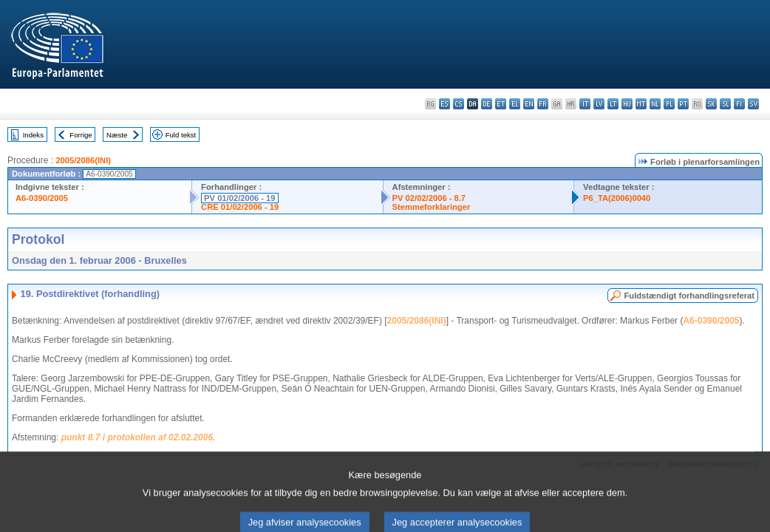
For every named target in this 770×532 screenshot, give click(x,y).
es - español (444, 104)
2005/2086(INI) (83, 160)
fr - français (543, 104)
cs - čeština (459, 104)
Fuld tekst (181, 135)
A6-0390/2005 (42, 198)
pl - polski (669, 104)
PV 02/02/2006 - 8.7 (429, 198)
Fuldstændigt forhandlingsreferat (689, 296)
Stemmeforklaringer (432, 207)
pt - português (683, 104)
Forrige (81, 135)
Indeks (33, 135)
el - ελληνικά (515, 104)
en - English (529, 104)
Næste (117, 135)
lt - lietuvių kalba (613, 104)
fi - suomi (739, 104)
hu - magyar (627, 104)
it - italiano (585, 104)
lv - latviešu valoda (599, 104)
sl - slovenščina (725, 104)
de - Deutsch (487, 104)
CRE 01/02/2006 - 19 (240, 207)
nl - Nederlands (655, 104)
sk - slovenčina (711, 104)
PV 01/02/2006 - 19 (239, 198)
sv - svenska (753, 104)
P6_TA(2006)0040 (617, 198)
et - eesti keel (501, 104)
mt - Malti (641, 104)
